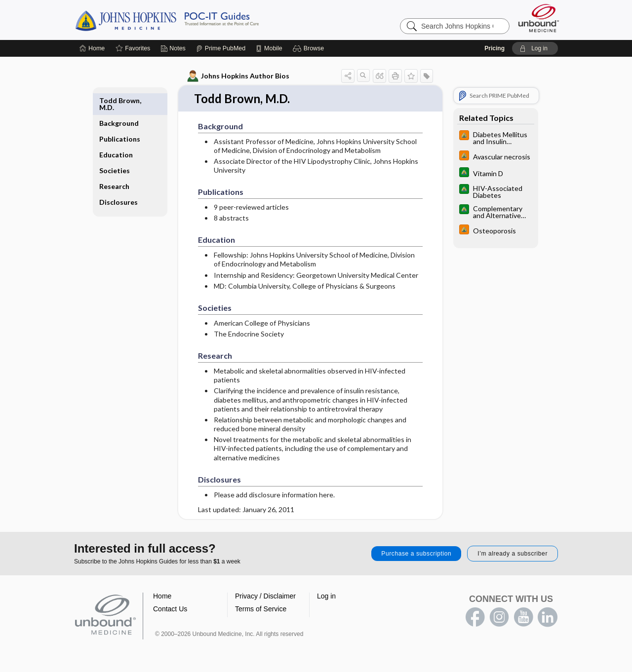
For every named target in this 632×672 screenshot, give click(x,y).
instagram (499, 618)
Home (162, 597)
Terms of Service (261, 609)
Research (115, 164)
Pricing (494, 48)
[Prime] (221, 48)
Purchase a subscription (416, 554)
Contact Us (170, 609)
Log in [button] (326, 597)
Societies (115, 148)
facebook (475, 618)
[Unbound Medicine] (539, 18)
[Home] (92, 48)
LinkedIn (548, 618)
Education (117, 132)
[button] (310, 48)
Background (119, 100)
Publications (120, 116)
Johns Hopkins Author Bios (238, 76)
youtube (523, 618)
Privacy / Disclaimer (265, 597)
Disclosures (119, 179)
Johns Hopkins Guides (197, 20)
